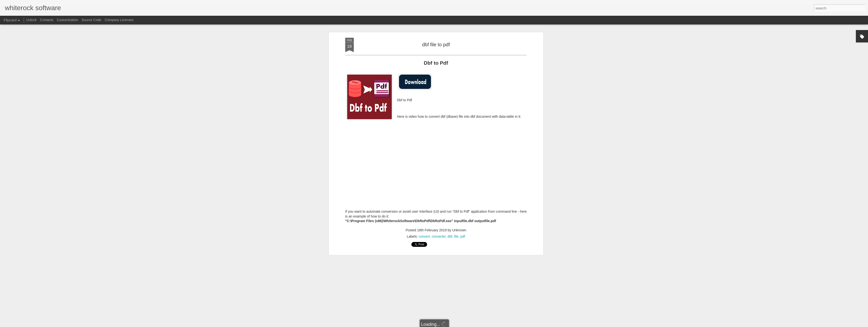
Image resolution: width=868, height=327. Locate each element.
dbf (450, 236)
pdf (463, 236)
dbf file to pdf (436, 45)
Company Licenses (119, 20)
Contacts (47, 20)
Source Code (92, 20)
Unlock (31, 20)
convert (424, 236)
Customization (67, 20)
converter (439, 236)
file (456, 236)
